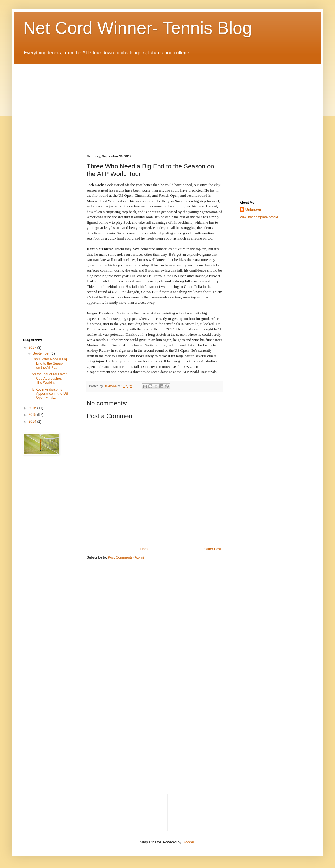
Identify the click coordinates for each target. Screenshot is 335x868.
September (42, 353)
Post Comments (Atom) (126, 557)
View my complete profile (259, 217)
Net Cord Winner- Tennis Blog (138, 28)
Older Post (213, 549)
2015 (33, 415)
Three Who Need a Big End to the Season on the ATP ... (49, 363)
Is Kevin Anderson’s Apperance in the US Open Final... (50, 394)
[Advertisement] (87, 104)
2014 (33, 422)
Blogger (188, 842)
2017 (33, 348)
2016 (33, 408)
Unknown (253, 210)
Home (145, 549)
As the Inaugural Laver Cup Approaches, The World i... (49, 378)
